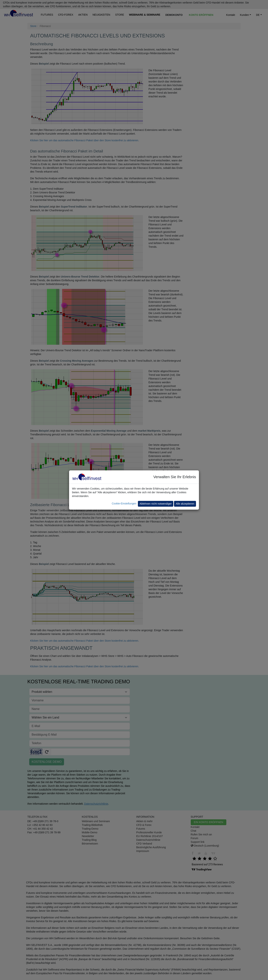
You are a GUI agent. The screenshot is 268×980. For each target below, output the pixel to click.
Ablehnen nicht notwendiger (156, 504)
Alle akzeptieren (185, 504)
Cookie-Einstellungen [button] (124, 503)
